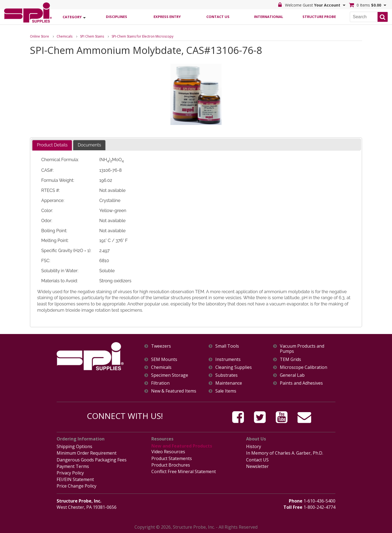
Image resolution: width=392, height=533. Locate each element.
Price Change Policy (76, 486)
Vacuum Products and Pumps (302, 349)
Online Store (39, 36)
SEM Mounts (164, 359)
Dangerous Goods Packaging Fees (92, 460)
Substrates (226, 375)
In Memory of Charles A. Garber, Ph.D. (285, 453)
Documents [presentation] (89, 145)
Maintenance (229, 383)
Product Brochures (171, 465)
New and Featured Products (182, 446)
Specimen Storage (170, 375)
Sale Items (226, 391)
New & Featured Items (174, 391)
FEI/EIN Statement (75, 479)
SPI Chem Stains (92, 36)
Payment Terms (73, 466)
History (254, 446)
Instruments (228, 359)
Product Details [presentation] (52, 145)
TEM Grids (290, 359)
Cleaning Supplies (234, 367)
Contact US (257, 460)
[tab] (52, 145)
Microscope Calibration (304, 367)
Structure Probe (319, 17)
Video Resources (168, 452)
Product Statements (172, 458)
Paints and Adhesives (301, 383)
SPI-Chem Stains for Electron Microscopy (143, 36)
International (269, 17)
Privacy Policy (70, 473)
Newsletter (257, 466)
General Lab (292, 375)
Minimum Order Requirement (87, 453)
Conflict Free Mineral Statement (184, 471)
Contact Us (218, 17)
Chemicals (65, 36)
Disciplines (117, 17)
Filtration (160, 383)
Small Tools (227, 346)
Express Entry (167, 17)
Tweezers (161, 346)
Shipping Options (74, 446)
